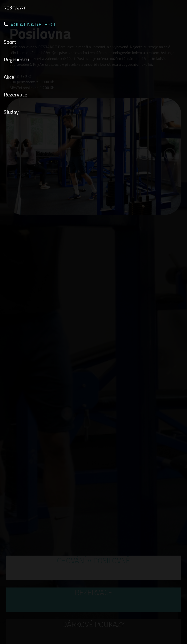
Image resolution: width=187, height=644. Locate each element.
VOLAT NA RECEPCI (29, 24)
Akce (9, 77)
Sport (10, 42)
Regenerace (17, 59)
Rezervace (15, 95)
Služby (11, 112)
